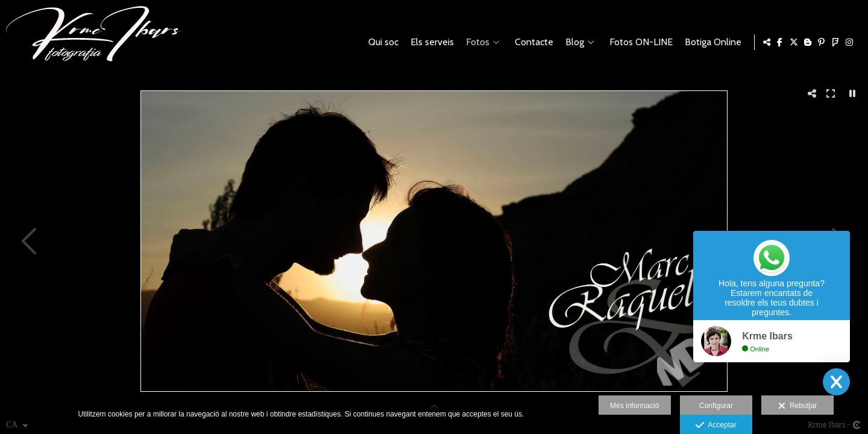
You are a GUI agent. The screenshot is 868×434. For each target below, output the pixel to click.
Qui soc (381, 42)
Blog (572, 42)
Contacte (532, 42)
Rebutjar (797, 406)
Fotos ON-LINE (639, 42)
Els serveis (430, 42)
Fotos (475, 42)
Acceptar (716, 426)
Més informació (634, 406)
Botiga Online (711, 42)
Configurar (716, 406)
